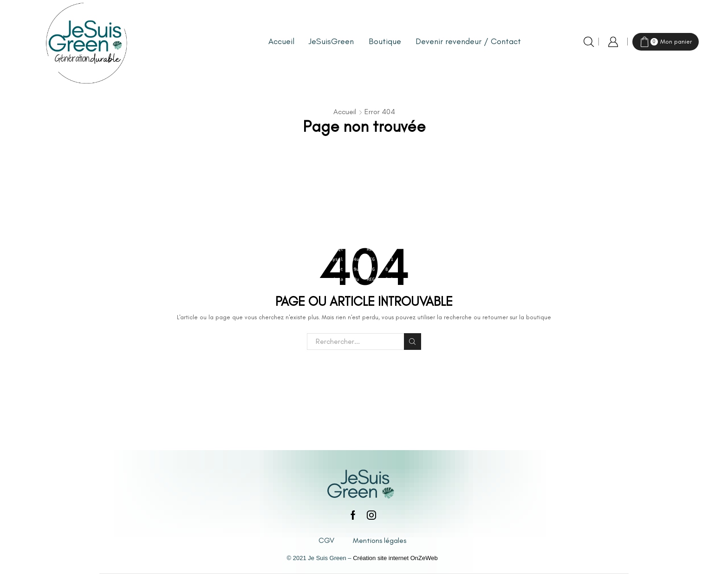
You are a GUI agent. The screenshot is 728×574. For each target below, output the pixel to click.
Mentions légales (380, 540)
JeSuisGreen (331, 41)
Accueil (281, 41)
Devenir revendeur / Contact (468, 41)
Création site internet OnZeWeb (395, 558)
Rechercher (413, 342)
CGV (326, 540)
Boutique (385, 41)
